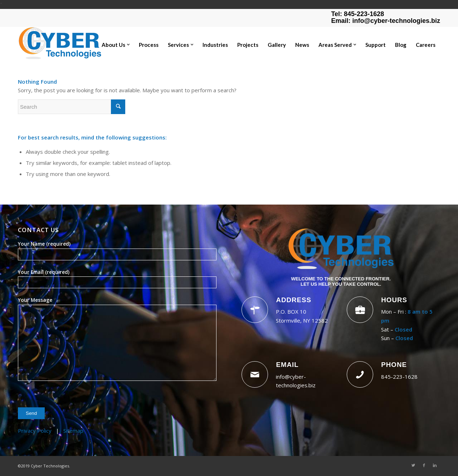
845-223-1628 (399, 377)
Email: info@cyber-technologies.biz (386, 21)
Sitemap (73, 431)
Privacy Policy (35, 431)
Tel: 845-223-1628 (357, 14)
